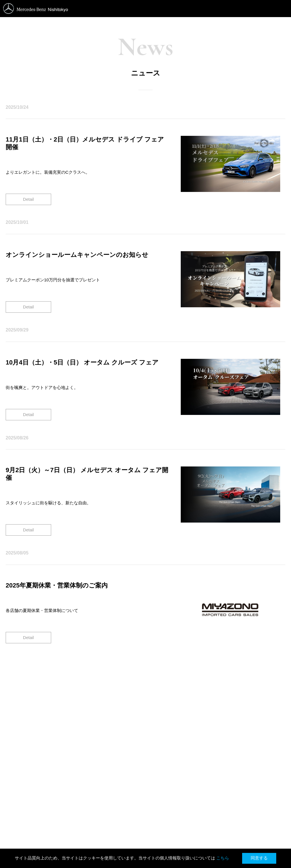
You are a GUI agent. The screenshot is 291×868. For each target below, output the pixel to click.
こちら (223, 858)
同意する (259, 858)
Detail (28, 199)
